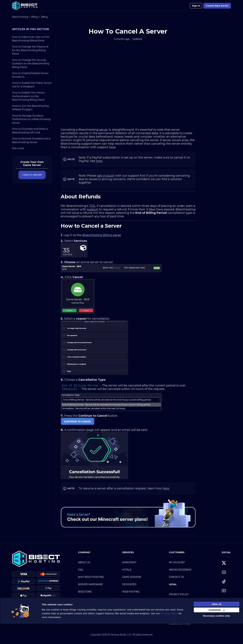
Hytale (127, 570)
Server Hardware (90, 584)
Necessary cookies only (216, 636)
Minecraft (129, 562)
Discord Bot (131, 606)
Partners (84, 606)
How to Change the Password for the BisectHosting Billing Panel (30, 50)
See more (18, 148)
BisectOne (85, 592)
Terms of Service (181, 602)
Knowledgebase (180, 570)
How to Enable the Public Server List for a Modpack (32, 85)
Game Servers (132, 577)
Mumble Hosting (133, 599)
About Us (84, 562)
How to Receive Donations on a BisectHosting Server (31, 140)
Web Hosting (131, 592)
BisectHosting (20, 17)
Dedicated (129, 584)
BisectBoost (86, 599)
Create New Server (217, 6)
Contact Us (176, 577)
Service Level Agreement (186, 616)
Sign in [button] (196, 6)
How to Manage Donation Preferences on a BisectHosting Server (31, 119)
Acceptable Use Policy (184, 609)
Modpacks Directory (136, 614)
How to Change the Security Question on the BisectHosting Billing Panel (31, 63)
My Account (177, 562)
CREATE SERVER (32, 175)
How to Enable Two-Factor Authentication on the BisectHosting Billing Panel (28, 96)
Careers (84, 614)
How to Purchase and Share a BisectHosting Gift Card (30, 131)
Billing (34, 17)
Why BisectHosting (91, 577)
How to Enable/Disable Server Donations (30, 75)
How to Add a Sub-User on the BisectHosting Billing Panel (31, 39)
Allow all (217, 624)
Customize (217, 630)
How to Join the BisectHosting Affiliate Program (30, 108)
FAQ (80, 570)
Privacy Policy (179, 594)
